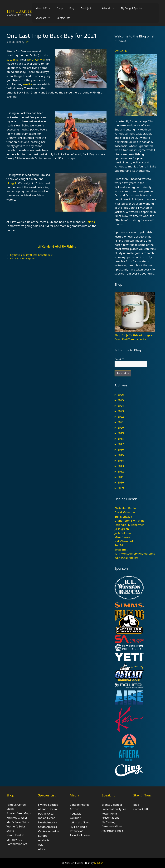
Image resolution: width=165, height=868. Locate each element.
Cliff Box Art (14, 839)
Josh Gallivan (123, 533)
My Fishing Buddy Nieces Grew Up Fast (31, 255)
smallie (27, 84)
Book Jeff (90, 8)
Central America (48, 831)
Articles (75, 809)
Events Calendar (112, 805)
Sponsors (44, 18)
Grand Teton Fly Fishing (130, 521)
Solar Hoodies (15, 835)
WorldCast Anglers (126, 558)
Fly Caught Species (135, 8)
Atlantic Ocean (48, 809)
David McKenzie (125, 512)
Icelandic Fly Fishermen (130, 525)
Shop (60, 8)
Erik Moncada (123, 517)
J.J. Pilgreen (122, 529)
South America (48, 827)
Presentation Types (114, 809)
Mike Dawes (122, 537)
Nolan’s (90, 222)
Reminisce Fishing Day (22, 258)
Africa (42, 849)
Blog (72, 8)
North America (48, 822)
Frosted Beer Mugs (19, 813)
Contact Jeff (63, 18)
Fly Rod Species (48, 805)
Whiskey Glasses (17, 818)
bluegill (11, 183)
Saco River (13, 60)
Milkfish (99, 863)
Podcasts (76, 813)
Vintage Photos (80, 805)
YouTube (75, 818)
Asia (41, 845)
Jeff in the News (80, 822)
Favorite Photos (80, 835)
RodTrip (120, 545)
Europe (43, 836)
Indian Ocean (47, 818)
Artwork (110, 8)
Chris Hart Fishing (126, 508)
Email (119, 359)
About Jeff (45, 8)
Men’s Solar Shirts (18, 822)
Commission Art (17, 844)
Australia (44, 840)
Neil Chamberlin (125, 541)
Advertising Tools (112, 831)
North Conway (36, 60)
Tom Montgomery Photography (135, 554)
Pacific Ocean (47, 813)
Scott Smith (122, 549)
